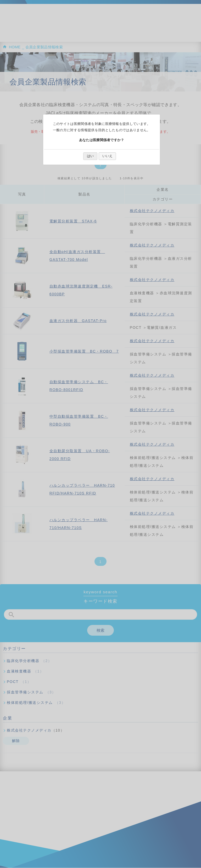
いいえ (107, 156)
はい (90, 156)
